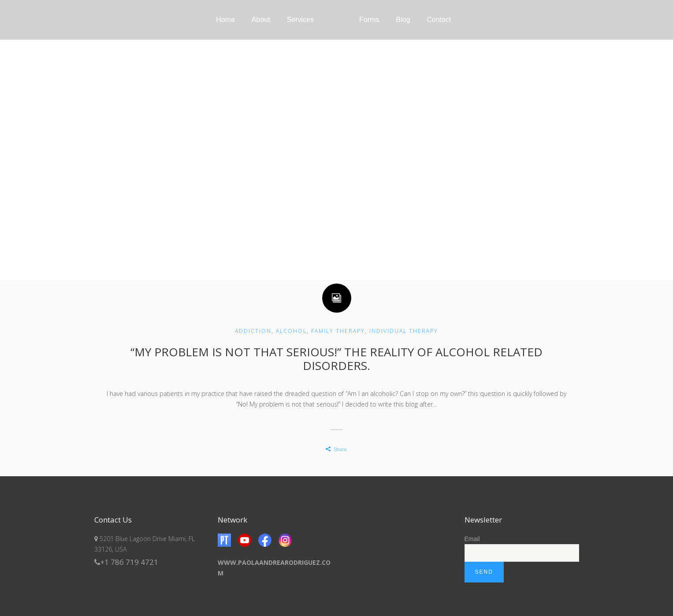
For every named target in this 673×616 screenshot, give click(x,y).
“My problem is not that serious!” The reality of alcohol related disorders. (336, 359)
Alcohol (291, 331)
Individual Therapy (404, 331)
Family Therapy (338, 331)
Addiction (253, 331)
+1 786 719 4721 (126, 562)
